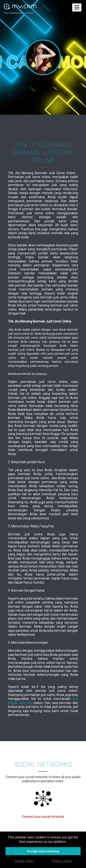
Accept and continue (43, 851)
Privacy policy (62, 861)
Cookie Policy (24, 861)
